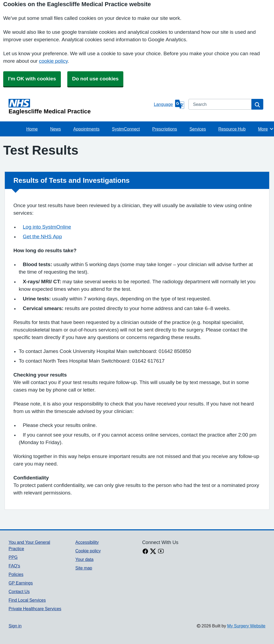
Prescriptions (165, 129)
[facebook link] (145, 552)
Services (198, 129)
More (266, 129)
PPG (13, 557)
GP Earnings (21, 583)
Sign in (15, 626)
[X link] (153, 552)
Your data (84, 559)
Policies (16, 574)
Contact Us (19, 591)
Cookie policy (88, 551)
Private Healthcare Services (35, 609)
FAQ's (14, 566)
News (55, 129)
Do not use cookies (95, 79)
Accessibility (87, 542)
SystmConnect (126, 129)
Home (32, 129)
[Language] (169, 104)
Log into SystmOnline (47, 227)
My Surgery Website (246, 626)
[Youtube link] (161, 552)
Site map (84, 568)
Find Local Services (27, 600)
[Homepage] (80, 107)
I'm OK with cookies (32, 79)
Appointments (86, 129)
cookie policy (53, 61)
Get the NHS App (42, 237)
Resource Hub (232, 129)
